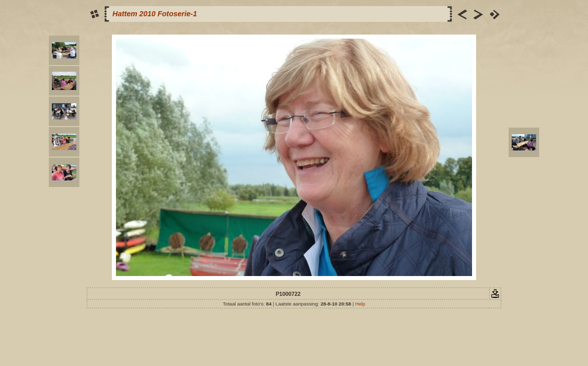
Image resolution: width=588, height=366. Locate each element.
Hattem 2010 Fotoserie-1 (155, 14)
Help (360, 304)
